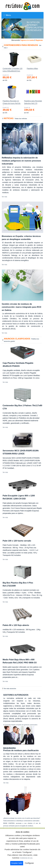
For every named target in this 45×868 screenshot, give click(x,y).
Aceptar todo (17, 863)
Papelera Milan (32, 68)
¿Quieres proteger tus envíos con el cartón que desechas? (22, 818)
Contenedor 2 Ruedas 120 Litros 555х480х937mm (12, 70)
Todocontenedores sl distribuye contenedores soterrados (21, 821)
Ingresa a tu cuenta (27, 40)
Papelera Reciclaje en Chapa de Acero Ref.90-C (12, 103)
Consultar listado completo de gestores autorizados (21, 725)
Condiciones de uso (26, 858)
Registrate (39, 40)
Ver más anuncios (10, 689)
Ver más (4, 197)
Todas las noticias (21, 119)
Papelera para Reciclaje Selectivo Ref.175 (33, 102)
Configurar (29, 863)
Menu (7, 15)
